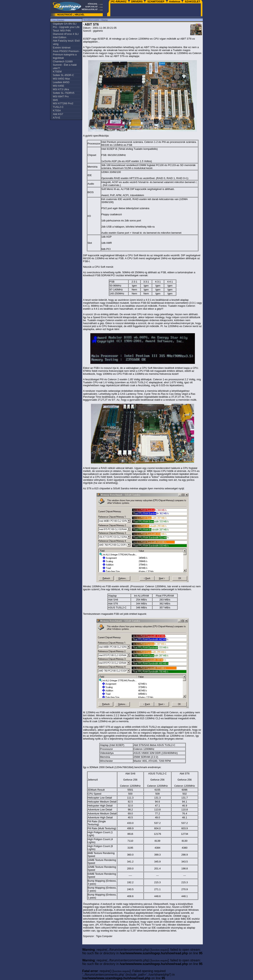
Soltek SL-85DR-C (63, 75)
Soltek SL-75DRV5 (64, 93)
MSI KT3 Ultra (61, 89)
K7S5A (57, 111)
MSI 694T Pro (61, 96)
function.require (160, 950)
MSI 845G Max (61, 79)
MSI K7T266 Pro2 (63, 103)
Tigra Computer (94, 47)
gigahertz (98, 31)
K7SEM (57, 72)
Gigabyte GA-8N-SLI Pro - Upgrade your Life (66, 25)
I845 (55, 100)
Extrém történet (62, 48)
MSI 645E (58, 86)
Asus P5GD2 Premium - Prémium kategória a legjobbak (67, 55)
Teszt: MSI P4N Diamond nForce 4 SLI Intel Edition (66, 34)
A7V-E (56, 118)
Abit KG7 (58, 114)
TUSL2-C (58, 107)
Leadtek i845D (61, 82)
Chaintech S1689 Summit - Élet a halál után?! (65, 65)
